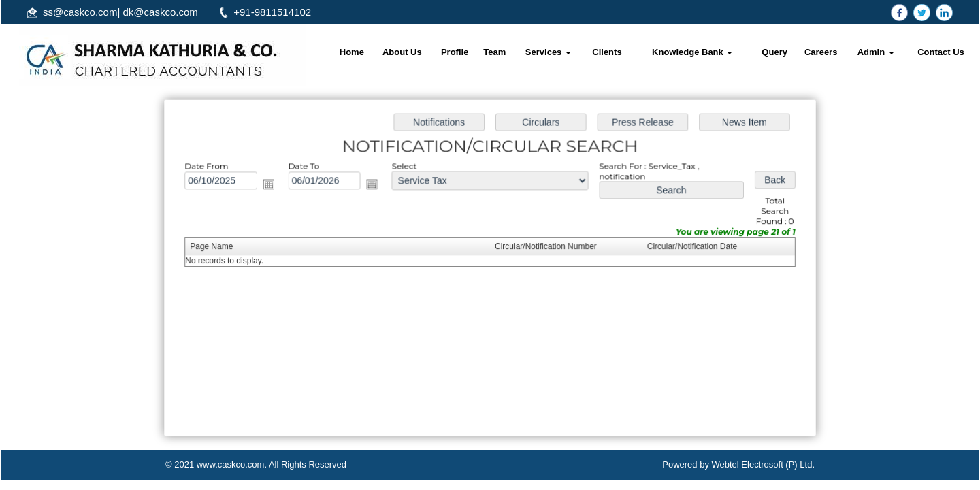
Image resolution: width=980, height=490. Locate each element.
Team (494, 52)
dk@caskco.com (161, 12)
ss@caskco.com (80, 12)
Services (548, 52)
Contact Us (941, 52)
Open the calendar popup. (272, 186)
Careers (821, 52)
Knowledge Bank (692, 52)
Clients (607, 52)
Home (352, 52)
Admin (876, 52)
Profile (455, 52)
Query (774, 52)
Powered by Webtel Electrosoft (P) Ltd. (738, 464)
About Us (402, 52)
